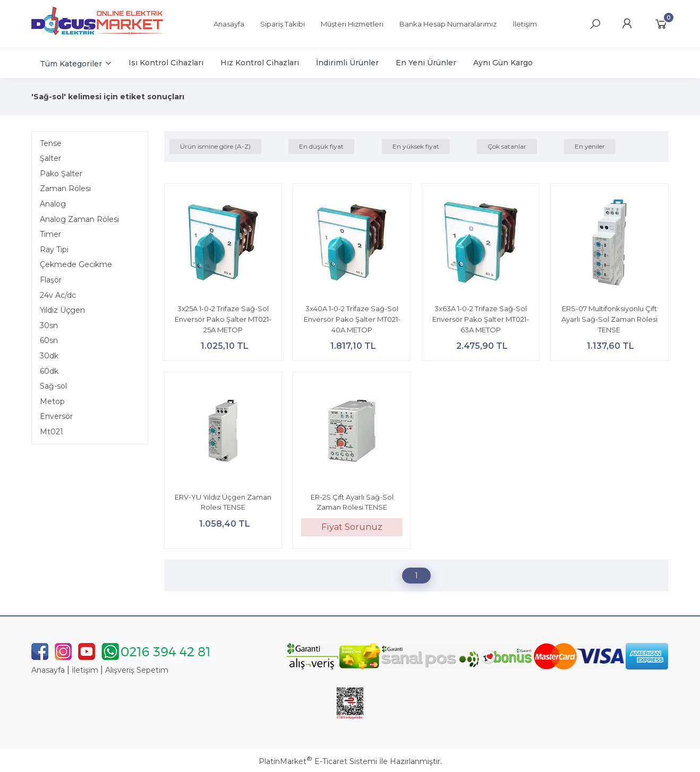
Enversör (56, 416)
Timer (50, 234)
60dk (49, 371)
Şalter (50, 158)
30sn (49, 325)
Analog (53, 204)
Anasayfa (48, 670)
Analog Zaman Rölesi (79, 219)
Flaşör (51, 280)
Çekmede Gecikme (76, 264)
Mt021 (52, 432)
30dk (49, 356)
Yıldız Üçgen (62, 310)
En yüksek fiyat (416, 146)
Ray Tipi (54, 250)
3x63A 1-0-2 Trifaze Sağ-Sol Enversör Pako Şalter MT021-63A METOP (481, 319)
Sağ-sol (53, 386)
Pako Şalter (61, 174)
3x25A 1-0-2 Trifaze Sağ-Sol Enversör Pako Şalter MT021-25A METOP (223, 319)
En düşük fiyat (321, 146)
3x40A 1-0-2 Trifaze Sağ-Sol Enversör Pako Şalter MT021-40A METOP (352, 319)
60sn (49, 340)
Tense (51, 143)
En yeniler (590, 146)
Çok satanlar (507, 146)
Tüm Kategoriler (71, 64)
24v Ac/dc (58, 295)
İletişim (85, 670)
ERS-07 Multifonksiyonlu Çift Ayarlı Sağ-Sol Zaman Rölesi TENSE (609, 319)
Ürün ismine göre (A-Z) (215, 146)
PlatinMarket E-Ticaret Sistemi (318, 761)
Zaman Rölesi (65, 188)
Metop (52, 401)
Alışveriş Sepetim (137, 670)
